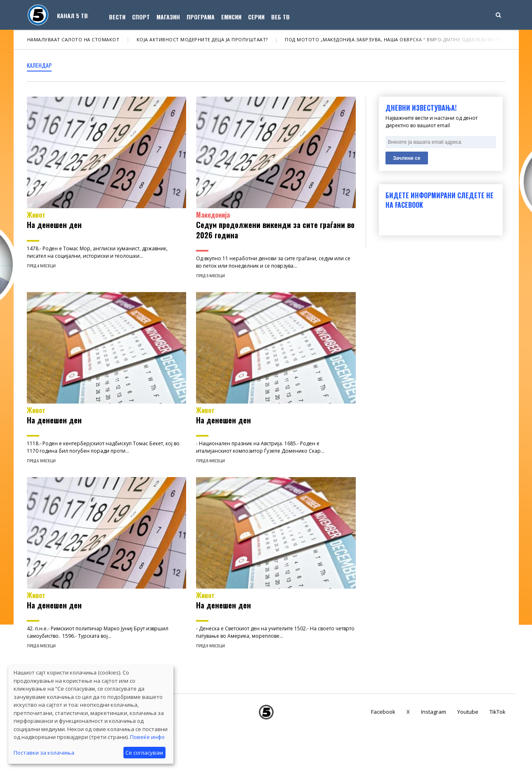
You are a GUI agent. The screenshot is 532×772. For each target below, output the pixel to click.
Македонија (213, 215)
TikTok (498, 712)
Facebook (383, 712)
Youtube (468, 712)
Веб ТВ (280, 17)
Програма (201, 17)
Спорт (141, 17)
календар (39, 65)
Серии (256, 17)
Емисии (231, 17)
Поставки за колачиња (44, 753)
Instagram (434, 712)
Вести (117, 17)
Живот (36, 215)
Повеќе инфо (147, 737)
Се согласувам (144, 753)
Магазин (168, 17)
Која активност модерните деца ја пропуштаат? (206, 39)
